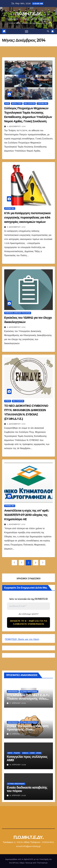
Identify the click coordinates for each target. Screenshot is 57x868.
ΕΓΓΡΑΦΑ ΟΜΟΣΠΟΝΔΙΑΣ (29, 691)
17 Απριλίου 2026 (18, 703)
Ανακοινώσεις (13, 691)
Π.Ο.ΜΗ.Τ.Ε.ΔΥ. (28, 14)
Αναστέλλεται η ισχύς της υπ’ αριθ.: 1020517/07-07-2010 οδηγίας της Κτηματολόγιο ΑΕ (27, 515)
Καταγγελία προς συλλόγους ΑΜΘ (27, 758)
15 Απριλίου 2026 (18, 795)
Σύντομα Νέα (42, 103)
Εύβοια (8, 401)
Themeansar (42, 863)
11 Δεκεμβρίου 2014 (16, 126)
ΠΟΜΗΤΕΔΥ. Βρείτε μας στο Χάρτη (22, 639)
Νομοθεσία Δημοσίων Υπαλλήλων (18, 313)
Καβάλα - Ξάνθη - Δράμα (32, 753)
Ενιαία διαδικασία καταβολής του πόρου (27, 789)
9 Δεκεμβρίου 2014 (16, 227)
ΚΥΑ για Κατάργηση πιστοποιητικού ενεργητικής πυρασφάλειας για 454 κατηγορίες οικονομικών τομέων (27, 217)
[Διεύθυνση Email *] (28, 606)
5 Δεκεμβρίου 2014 (16, 524)
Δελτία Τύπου (17, 103)
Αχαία (7, 103)
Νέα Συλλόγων (30, 103)
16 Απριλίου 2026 (18, 734)
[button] (48, 31)
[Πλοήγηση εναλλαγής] (27, 31)
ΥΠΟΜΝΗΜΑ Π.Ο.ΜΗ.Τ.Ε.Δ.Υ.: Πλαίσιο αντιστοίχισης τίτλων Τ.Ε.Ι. (28, 699)
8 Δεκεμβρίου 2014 (16, 424)
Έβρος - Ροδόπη (14, 753)
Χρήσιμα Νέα (10, 208)
